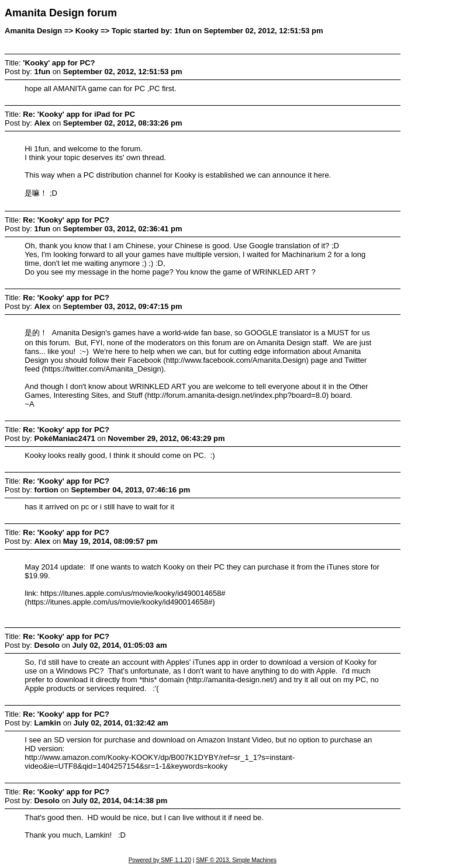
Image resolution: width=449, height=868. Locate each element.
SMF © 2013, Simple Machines (236, 860)
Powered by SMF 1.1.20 (160, 860)
